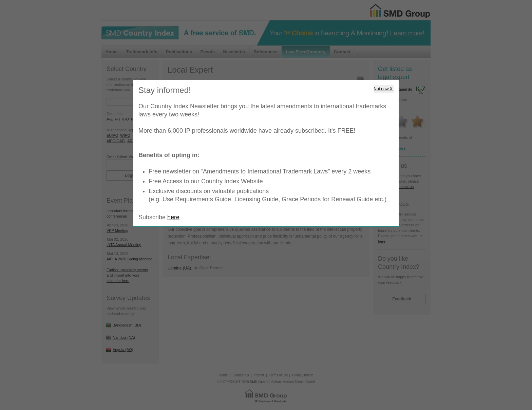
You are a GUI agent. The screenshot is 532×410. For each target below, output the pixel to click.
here (173, 217)
